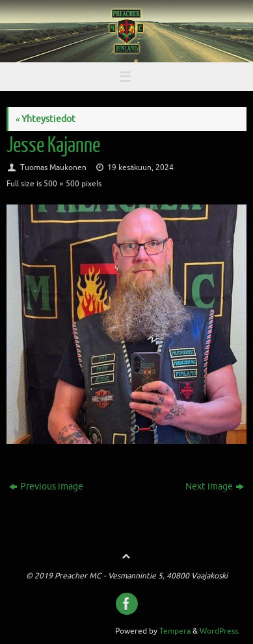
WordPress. (220, 631)
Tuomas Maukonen (53, 167)
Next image (215, 487)
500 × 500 (61, 184)
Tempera (175, 631)
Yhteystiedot (45, 119)
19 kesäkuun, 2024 (140, 167)
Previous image (46, 487)
